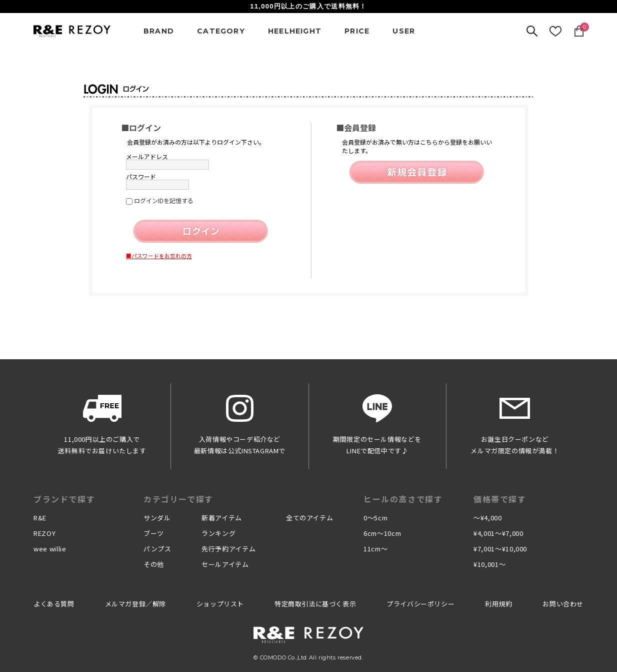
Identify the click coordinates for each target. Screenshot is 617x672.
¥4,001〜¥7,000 (498, 533)
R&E (40, 518)
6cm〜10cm (382, 533)
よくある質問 (54, 604)
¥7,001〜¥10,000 (500, 549)
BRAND (159, 31)
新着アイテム (222, 518)
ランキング (218, 533)
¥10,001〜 (489, 564)
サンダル (157, 518)
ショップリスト (220, 604)
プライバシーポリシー (420, 604)
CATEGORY (221, 31)
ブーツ (154, 533)
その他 (154, 564)
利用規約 (498, 604)
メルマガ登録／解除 (135, 604)
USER (404, 31)
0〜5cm (375, 518)
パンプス (157, 549)
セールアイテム (225, 564)
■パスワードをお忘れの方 (159, 256)
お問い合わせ (563, 604)
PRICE (357, 31)
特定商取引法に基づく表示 (315, 604)
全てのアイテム (310, 518)
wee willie (50, 549)
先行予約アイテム (228, 549)
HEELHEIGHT (295, 31)
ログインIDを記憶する (164, 200)
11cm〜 (375, 549)
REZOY (44, 533)
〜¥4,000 (488, 518)
